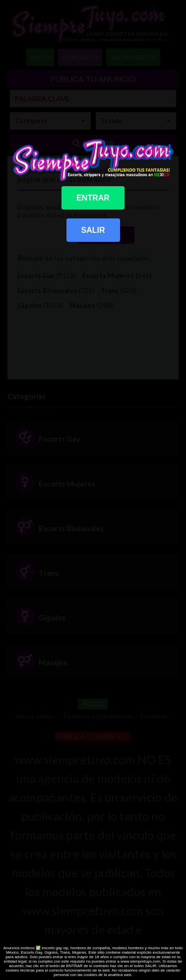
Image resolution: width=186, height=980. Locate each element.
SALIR (93, 230)
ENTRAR (93, 198)
